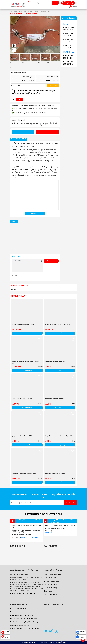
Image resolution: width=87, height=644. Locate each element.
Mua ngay (47, 132)
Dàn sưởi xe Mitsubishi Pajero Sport (52, 77)
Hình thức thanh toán (50, 584)
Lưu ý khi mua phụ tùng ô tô (19, 612)
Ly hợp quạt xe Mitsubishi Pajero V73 (22, 436)
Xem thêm (35, 213)
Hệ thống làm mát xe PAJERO (42, 11)
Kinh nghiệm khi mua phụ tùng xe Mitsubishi (24, 619)
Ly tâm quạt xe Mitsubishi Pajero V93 (22, 399)
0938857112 (49, 533)
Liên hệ (19, 100)
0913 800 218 (25, 537)
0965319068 (67, 531)
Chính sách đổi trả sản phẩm (53, 574)
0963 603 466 (34, 537)
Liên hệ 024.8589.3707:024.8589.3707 (24, 593)
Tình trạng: (26, 96)
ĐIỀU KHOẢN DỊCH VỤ (51, 594)
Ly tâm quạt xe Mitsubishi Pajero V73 (55, 361)
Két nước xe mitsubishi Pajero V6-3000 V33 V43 (58, 324)
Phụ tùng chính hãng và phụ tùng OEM (22, 615)
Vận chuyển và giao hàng (51, 581)
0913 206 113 (15, 539)
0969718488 (59, 531)
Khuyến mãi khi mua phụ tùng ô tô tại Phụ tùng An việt (26, 622)
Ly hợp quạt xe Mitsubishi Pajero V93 (55, 399)
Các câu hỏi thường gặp (51, 588)
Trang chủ (13, 11)
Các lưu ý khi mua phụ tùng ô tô (20, 625)
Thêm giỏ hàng (53, 86)
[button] (58, 35)
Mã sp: (13, 96)
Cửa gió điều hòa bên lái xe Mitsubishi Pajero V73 (25, 473)
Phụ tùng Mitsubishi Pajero (25, 11)
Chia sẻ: (12, 68)
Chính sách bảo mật (50, 591)
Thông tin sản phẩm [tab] (19, 139)
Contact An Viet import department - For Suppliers (25, 629)
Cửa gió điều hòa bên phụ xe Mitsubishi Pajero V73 (58, 436)
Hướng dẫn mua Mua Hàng (18, 609)
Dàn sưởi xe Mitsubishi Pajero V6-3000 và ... (27, 77)
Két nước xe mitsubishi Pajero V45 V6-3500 (23, 324)
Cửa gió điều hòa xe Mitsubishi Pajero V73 (56, 473)
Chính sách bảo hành (50, 578)
